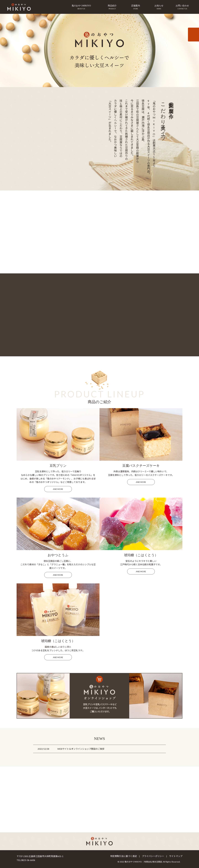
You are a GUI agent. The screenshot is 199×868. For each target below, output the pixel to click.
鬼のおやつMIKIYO (81, 8)
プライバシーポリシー (153, 856)
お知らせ (159, 8)
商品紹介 (112, 8)
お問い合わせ (182, 8)
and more (58, 489)
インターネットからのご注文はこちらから (193, 35)
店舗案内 (136, 8)
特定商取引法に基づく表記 (124, 856)
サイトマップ (176, 856)
